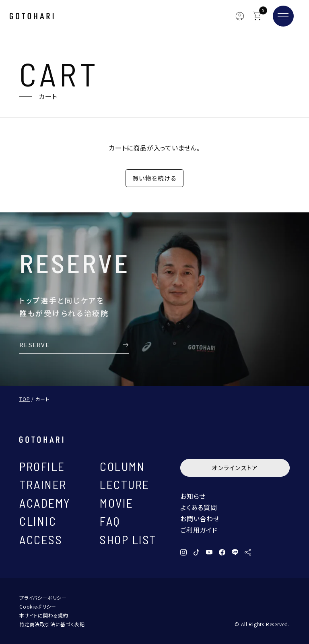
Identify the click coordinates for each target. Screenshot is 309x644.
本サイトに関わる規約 (44, 615)
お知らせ (193, 496)
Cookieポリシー (38, 606)
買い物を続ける (154, 178)
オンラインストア (235, 468)
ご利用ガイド (199, 530)
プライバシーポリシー (43, 598)
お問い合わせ (200, 518)
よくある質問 (199, 507)
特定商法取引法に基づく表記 (52, 624)
